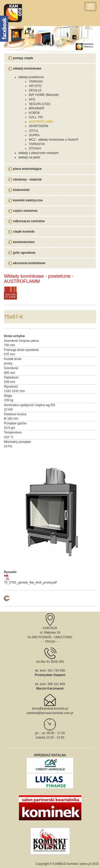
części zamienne (23, 211)
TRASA (50, 642)
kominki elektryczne (25, 200)
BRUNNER (36, 108)
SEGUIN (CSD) (40, 104)
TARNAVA (36, 82)
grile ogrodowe (22, 253)
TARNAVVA (37, 144)
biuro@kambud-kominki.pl (50, 709)
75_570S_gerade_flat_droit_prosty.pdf (30, 582)
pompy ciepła (21, 58)
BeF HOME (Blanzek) (44, 95)
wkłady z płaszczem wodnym (38, 153)
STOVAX (35, 148)
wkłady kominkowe (25, 69)
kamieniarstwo (21, 242)
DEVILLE (35, 90)
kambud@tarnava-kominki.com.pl (50, 713)
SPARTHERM (38, 126)
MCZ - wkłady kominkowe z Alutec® (54, 140)
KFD (32, 100)
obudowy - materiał (25, 179)
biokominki (19, 190)
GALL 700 (36, 117)
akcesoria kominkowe (27, 263)
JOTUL (34, 131)
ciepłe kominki (21, 232)
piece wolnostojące (25, 169)
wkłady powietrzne (31, 77)
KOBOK (34, 113)
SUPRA (34, 135)
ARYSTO (35, 86)
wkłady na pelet (29, 157)
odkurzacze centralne (26, 221)
